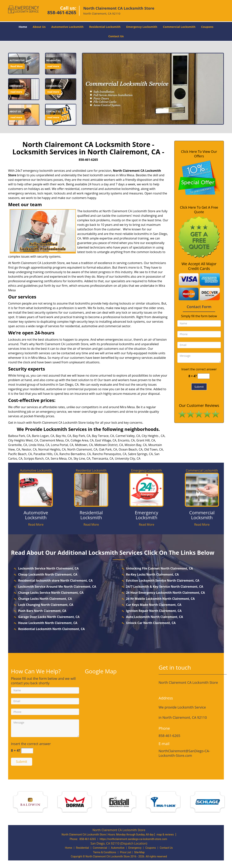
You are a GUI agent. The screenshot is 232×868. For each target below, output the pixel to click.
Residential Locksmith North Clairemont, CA (51, 629)
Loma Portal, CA (62, 445)
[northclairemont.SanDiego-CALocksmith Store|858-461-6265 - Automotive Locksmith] (36, 515)
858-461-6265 (62, 12)
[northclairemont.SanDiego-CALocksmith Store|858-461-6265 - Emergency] (16, 86)
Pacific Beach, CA (20, 454)
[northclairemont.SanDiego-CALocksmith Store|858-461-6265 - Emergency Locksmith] (147, 515)
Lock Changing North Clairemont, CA (46, 605)
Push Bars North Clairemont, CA (42, 611)
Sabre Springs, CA (140, 454)
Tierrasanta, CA (103, 458)
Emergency (135, 848)
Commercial (100, 848)
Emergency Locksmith (142, 27)
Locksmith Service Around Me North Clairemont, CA (57, 587)
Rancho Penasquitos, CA (109, 454)
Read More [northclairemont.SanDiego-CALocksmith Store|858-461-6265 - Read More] (16, 66)
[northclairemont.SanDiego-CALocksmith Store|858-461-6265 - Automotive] (17, 61)
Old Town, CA (153, 449)
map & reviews (166, 835)
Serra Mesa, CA (61, 458)
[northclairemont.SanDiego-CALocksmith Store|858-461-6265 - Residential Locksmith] (91, 515)
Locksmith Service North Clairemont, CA (48, 568)
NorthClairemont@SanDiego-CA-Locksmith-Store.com (184, 753)
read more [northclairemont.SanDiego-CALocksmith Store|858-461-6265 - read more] (53, 66)
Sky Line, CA (82, 458)
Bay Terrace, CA (103, 436)
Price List (125, 852)
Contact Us (116, 36)
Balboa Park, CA (19, 436)
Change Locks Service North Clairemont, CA (51, 593)
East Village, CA (106, 440)
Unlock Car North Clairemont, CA (151, 623)
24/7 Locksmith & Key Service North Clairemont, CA (165, 587)
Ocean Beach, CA (131, 449)
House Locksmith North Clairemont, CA (48, 623)
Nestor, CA (29, 449)
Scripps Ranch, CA (37, 458)
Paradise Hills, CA (46, 454)
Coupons (207, 27)
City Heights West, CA (23, 440)
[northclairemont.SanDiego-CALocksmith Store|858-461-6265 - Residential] (54, 61)
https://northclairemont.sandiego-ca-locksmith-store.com (133, 839)
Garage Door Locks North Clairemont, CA (49, 617)
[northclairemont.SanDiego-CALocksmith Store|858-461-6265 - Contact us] (54, 112)
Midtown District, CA (109, 445)
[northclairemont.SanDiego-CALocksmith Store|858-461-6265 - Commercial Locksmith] (202, 515)
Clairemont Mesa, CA (54, 440)
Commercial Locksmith (179, 27)
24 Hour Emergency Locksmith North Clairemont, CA (165, 593)
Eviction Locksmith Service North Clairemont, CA (163, 580)
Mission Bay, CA (136, 445)
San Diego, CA (69, 385)
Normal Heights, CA (52, 449)
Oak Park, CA (108, 449)
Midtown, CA (84, 445)
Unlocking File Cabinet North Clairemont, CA (159, 568)
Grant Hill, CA (146, 440)
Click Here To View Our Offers (199, 154)
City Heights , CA (153, 436)
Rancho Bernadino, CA (75, 454)
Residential (82, 848)
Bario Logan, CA (43, 436)
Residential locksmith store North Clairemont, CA (55, 580)
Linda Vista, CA (39, 445)
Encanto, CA (126, 440)
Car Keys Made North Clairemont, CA (154, 605)
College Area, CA (82, 440)
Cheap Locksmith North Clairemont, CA (48, 574)
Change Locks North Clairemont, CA (45, 599)
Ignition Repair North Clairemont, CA (154, 611)
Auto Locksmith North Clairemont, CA (155, 617)
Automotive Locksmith (67, 27)
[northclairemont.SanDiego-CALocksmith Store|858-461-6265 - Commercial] (54, 86)
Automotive (118, 848)
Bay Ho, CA (63, 436)
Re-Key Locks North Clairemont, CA (152, 574)
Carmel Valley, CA (128, 436)
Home (23, 27)
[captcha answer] (204, 376)
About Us (39, 27)
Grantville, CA (18, 445)
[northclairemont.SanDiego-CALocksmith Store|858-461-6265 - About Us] (16, 112)
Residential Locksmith (105, 27)
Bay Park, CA (81, 436)
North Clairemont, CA (82, 449)
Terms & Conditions (105, 852)
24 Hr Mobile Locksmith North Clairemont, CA (160, 599)
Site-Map (139, 852)
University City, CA (128, 458)
